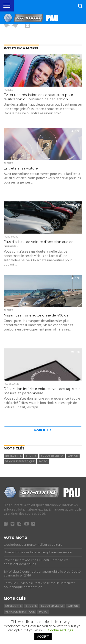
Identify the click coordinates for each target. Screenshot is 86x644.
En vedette (13, 456)
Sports (31, 456)
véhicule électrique (20, 462)
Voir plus (43, 430)
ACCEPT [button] (43, 636)
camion (73, 456)
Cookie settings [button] (60, 630)
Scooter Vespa (52, 456)
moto (43, 462)
